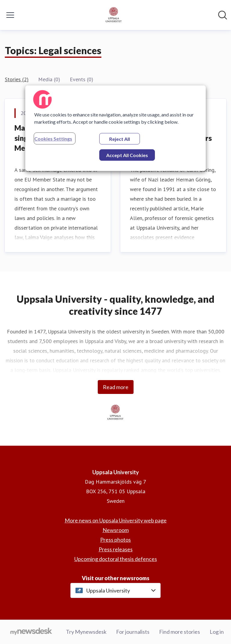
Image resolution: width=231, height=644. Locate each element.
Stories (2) (17, 79)
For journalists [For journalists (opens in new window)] (133, 632)
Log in (217, 632)
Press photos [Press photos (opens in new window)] (115, 540)
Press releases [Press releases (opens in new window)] (116, 549)
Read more (116, 387)
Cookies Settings (53, 139)
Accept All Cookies (127, 155)
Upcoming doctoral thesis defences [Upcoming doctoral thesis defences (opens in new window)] (116, 559)
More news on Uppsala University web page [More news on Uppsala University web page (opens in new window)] (116, 520)
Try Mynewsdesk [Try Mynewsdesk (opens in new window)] (86, 632)
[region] (115, 128)
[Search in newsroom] (223, 15)
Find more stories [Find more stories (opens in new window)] (180, 632)
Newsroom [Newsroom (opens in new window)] (116, 530)
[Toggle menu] (10, 15)
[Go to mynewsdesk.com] (31, 632)
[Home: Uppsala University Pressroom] (114, 15)
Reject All (120, 139)
